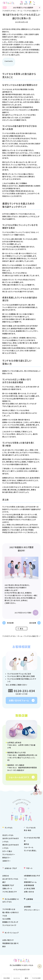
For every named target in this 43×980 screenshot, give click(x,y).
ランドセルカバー (9, 854)
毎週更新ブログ (8, 885)
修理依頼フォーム (30, 882)
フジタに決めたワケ (10, 892)
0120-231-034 (24, 691)
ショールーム (16, 978)
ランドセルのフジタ (22, 969)
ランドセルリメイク (9, 925)
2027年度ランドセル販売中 (21, 8)
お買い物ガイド (8, 940)
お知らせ (6, 876)
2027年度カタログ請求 (23, 613)
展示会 (27, 978)
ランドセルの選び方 (31, 11)
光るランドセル (8, 835)
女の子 (23, 4)
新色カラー (7, 858)
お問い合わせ (29, 892)
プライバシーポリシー (32, 910)
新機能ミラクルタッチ (10, 922)
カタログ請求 (5, 978)
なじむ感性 (7, 919)
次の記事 (10, 623)
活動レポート (7, 889)
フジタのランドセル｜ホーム (12, 11)
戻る (21, 629)
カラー (32, 4)
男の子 (28, 4)
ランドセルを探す (38, 978)
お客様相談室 (29, 885)
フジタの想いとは (9, 909)
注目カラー (7, 861)
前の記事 (33, 623)
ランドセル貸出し (30, 851)
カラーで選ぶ (7, 851)
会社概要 (27, 907)
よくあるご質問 (29, 889)
